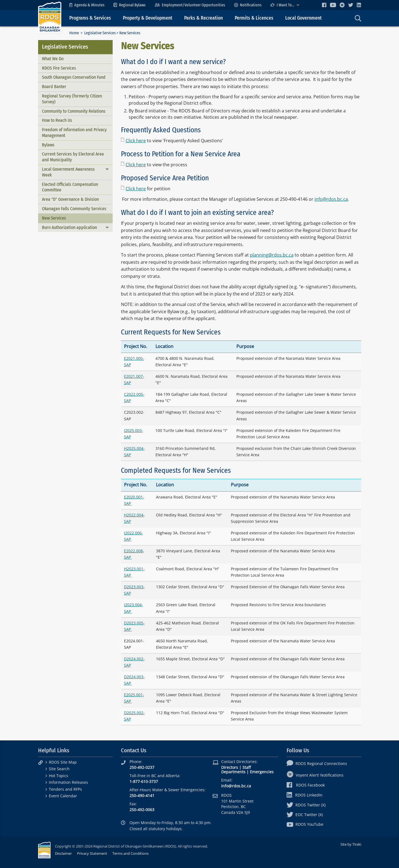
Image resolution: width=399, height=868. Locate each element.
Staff (247, 767)
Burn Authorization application (69, 227)
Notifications (248, 5)
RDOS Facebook (306, 785)
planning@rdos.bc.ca (272, 255)
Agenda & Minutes (87, 5)
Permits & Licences (254, 18)
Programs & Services (90, 18)
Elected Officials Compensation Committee (70, 187)
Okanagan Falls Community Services (74, 209)
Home (74, 33)
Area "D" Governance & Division (70, 199)
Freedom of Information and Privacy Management (74, 133)
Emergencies (262, 772)
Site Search (59, 769)
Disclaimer (63, 853)
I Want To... (282, 5)
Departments (233, 772)
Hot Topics (59, 776)
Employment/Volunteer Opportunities (190, 5)
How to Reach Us (57, 120)
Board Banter (54, 87)
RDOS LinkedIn (305, 795)
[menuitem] (87, 5)
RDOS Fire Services (59, 68)
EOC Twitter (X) (305, 815)
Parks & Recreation (204, 18)
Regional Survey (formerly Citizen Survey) (72, 99)
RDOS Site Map (63, 762)
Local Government (303, 18)
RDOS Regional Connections (317, 763)
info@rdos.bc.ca (331, 199)
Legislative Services (100, 33)
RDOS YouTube (305, 824)
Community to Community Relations (74, 111)
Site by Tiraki (351, 844)
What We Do (53, 59)
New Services (54, 218)
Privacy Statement (92, 853)
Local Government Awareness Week (68, 172)
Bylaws (48, 145)
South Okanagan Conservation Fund (74, 77)
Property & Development (148, 18)
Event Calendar (63, 796)
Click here (136, 141)
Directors (230, 767)
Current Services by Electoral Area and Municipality (73, 157)
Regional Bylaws (130, 5)
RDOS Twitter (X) (306, 805)
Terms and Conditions (130, 853)
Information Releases (68, 782)
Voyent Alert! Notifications (315, 775)
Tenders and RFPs (65, 789)
